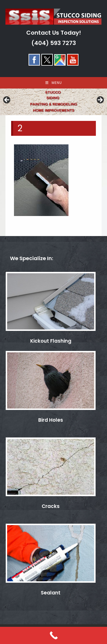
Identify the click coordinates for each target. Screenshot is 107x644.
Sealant (51, 593)
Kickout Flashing (51, 341)
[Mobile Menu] (54, 83)
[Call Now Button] (53, 635)
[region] (53, 102)
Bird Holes (51, 420)
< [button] (7, 100)
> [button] (100, 100)
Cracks (51, 506)
